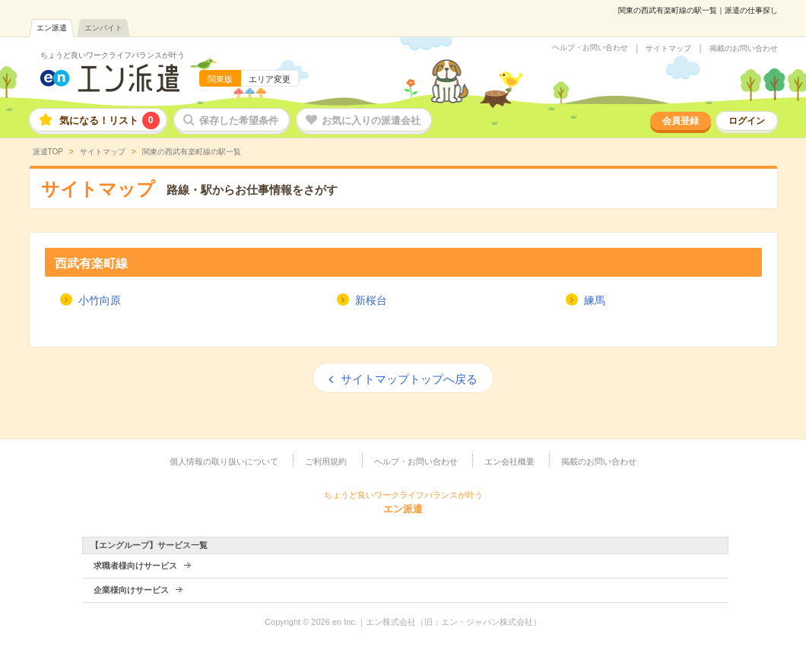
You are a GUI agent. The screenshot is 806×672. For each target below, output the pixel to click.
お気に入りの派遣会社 (371, 120)
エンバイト (103, 28)
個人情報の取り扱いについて (224, 461)
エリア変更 (270, 79)
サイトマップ (668, 49)
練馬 (595, 300)
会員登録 (681, 121)
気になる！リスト (109, 120)
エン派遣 (52, 28)
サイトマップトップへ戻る (409, 379)
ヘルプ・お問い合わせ (590, 48)
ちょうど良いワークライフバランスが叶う (113, 55)
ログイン (747, 121)
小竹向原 (100, 300)
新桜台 (371, 300)
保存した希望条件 (239, 120)
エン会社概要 (509, 461)
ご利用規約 (326, 461)
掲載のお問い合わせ (744, 49)
